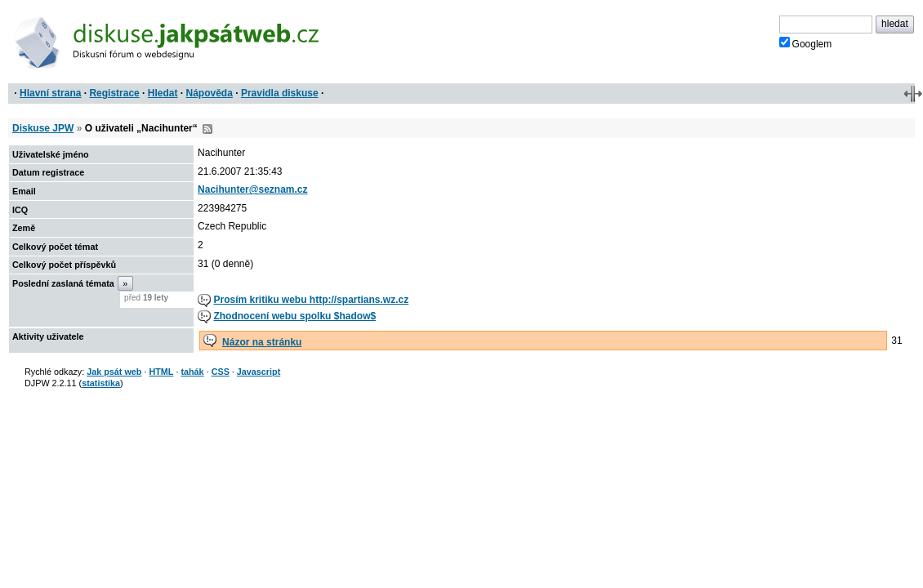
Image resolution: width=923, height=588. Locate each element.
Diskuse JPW (43, 128)
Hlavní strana (50, 93)
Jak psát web (114, 372)
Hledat (163, 93)
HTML (161, 372)
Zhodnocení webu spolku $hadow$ (294, 316)
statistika (101, 383)
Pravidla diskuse (280, 93)
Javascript (259, 372)
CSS (221, 372)
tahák (192, 372)
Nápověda (210, 93)
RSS (207, 129)
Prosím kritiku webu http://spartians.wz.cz (311, 300)
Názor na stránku (262, 342)
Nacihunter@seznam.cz (252, 189)
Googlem (806, 43)
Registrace (114, 93)
